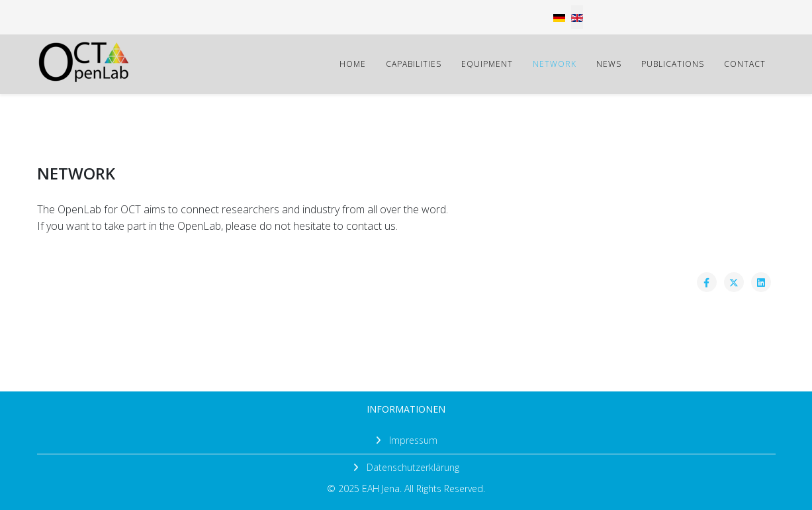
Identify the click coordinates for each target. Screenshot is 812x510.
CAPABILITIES (414, 64)
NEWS (609, 64)
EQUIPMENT (487, 64)
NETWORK (555, 64)
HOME (353, 64)
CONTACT (745, 64)
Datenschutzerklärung (412, 467)
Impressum (412, 440)
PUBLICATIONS (673, 64)
